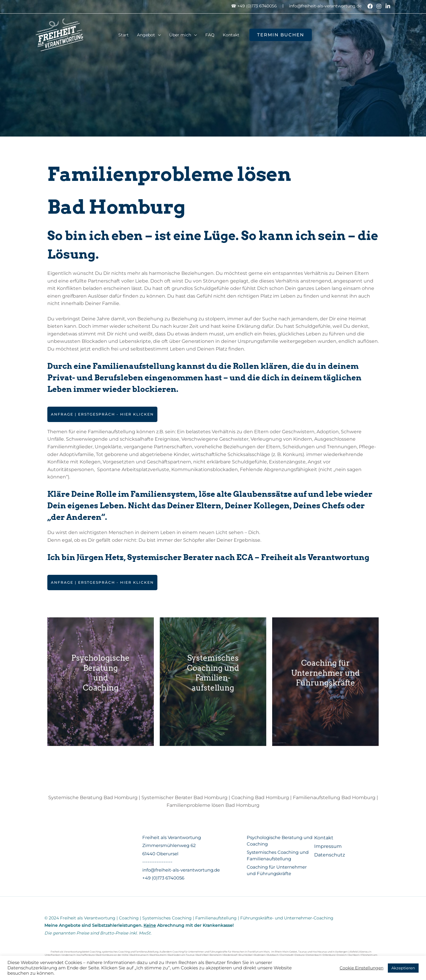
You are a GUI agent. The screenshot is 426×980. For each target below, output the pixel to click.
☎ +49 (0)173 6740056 (254, 6)
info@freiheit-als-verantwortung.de (325, 6)
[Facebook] (370, 6)
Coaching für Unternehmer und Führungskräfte (325, 682)
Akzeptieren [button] (403, 968)
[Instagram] (379, 6)
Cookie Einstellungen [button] (362, 968)
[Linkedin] (388, 6)
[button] (281, 35)
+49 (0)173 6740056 (163, 878)
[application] (158, 35)
